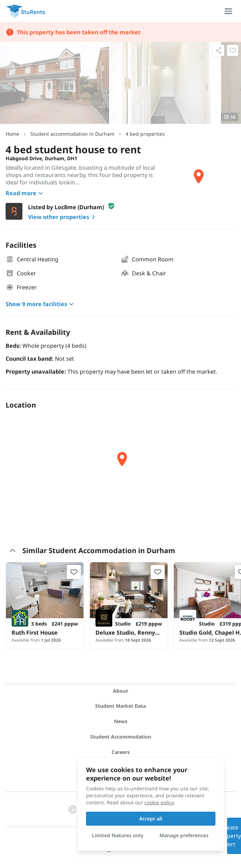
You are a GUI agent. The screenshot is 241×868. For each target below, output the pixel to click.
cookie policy (159, 802)
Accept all (151, 818)
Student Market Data (120, 706)
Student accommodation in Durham (72, 134)
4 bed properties (145, 134)
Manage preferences (184, 835)
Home (12, 134)
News (121, 721)
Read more (25, 193)
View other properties (63, 217)
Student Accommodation (121, 737)
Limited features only (118, 835)
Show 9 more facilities (41, 304)
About (120, 691)
